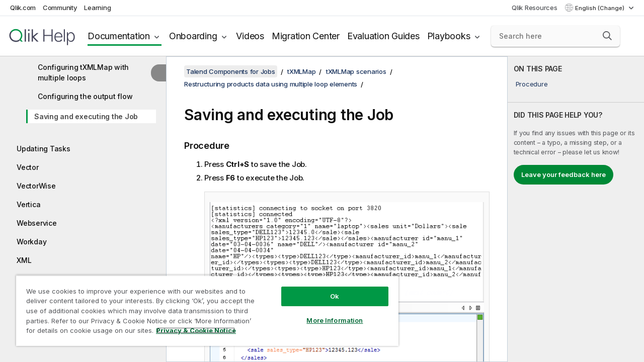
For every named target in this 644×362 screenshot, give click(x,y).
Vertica (28, 204)
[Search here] (555, 36)
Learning (97, 8)
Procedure (532, 84)
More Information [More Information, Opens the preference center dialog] (327, 313)
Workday (31, 242)
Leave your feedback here (563, 174)
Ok (327, 289)
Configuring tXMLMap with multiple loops (83, 72)
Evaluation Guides (383, 36)
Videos (250, 36)
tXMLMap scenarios (356, 71)
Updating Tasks (44, 149)
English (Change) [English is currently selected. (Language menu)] (600, 8)
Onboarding (193, 36)
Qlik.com (23, 8)
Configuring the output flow (85, 96)
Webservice (37, 223)
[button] (607, 36)
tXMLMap (301, 71)
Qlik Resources (535, 8)
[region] (203, 307)
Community (60, 8)
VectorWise (36, 186)
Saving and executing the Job (86, 116)
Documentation (119, 36)
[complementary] (576, 209)
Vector (28, 167)
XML (24, 260)
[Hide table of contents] (158, 73)
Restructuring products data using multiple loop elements (271, 84)
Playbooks (449, 36)
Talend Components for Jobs (231, 71)
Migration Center (306, 36)
